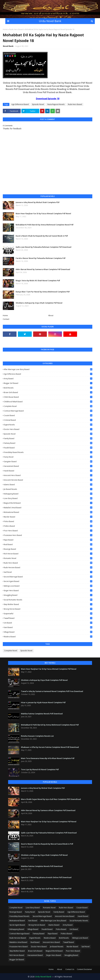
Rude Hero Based (16, 29)
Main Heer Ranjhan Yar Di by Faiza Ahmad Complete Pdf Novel (43, 213)
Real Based (48, 544)
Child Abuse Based (48, 397)
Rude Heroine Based (48, 567)
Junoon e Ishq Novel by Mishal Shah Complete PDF (38, 202)
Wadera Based (48, 637)
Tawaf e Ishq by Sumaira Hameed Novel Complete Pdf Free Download (52, 691)
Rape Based (48, 540)
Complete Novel (48, 406)
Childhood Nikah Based (48, 402)
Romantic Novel (48, 558)
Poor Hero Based (48, 531)
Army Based (48, 379)
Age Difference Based (20, 104)
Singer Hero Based (48, 591)
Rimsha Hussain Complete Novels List (37, 736)
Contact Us (70, 969)
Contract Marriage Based (48, 411)
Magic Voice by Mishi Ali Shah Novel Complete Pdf (38, 280)
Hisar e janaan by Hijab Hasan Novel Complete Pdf (43, 702)
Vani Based (48, 627)
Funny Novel (48, 457)
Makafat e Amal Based (48, 508)
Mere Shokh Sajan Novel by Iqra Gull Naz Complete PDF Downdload (51, 799)
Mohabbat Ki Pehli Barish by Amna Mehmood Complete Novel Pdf (45, 225)
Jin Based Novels (48, 489)
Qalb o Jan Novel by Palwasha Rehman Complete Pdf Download (43, 247)
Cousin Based (48, 416)
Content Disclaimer (84, 969)
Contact (6, 319)
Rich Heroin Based (48, 554)
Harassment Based (48, 466)
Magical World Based (48, 503)
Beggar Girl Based (48, 383)
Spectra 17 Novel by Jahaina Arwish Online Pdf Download (46, 877)
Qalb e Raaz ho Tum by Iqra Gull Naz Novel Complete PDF (46, 889)
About (51, 315)
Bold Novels (48, 388)
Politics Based (48, 526)
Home (5, 29)
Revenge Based (48, 549)
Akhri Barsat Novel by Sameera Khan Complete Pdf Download (43, 269)
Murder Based (48, 517)
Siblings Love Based (48, 586)
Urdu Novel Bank (50, 21)
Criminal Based (48, 420)
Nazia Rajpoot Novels (56, 104)
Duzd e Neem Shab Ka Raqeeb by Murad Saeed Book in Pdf (42, 236)
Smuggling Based (48, 595)
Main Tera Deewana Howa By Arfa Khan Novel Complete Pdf (48, 758)
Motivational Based (48, 512)
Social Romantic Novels (48, 600)
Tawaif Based (48, 618)
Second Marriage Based (48, 577)
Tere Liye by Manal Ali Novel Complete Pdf (40, 769)
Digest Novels (48, 425)
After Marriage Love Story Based (48, 369)
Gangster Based (48, 462)
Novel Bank (8, 46)
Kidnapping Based (48, 494)
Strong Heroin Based (48, 609)
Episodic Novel (38, 104)
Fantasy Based (48, 443)
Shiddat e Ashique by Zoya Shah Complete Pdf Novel (39, 303)
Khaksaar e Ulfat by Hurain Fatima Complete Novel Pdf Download (50, 747)
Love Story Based (48, 498)
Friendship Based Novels (48, 452)
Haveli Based (48, 471)
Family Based (48, 439)
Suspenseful (48, 614)
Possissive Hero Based (48, 535)
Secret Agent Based (48, 581)
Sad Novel (48, 572)
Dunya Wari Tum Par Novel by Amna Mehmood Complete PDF (43, 292)
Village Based (48, 632)
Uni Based (48, 623)
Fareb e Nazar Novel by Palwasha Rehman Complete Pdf (41, 258)
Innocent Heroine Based (48, 480)
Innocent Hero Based (48, 475)
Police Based (48, 521)
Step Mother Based (48, 604)
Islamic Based (48, 485)
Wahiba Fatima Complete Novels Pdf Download (42, 714)
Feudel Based (48, 448)
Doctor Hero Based (48, 429)
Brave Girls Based (48, 392)
